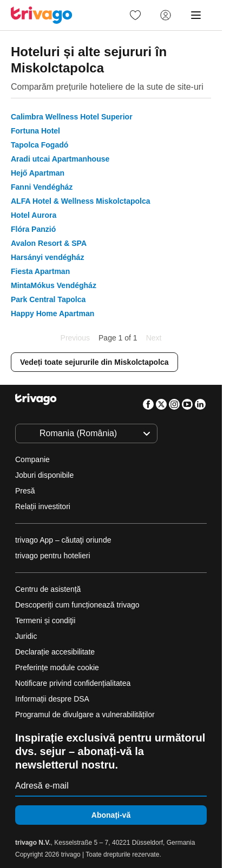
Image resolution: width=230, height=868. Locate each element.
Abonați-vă (111, 815)
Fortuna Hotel (35, 131)
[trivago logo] (42, 15)
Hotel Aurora (34, 215)
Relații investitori (43, 506)
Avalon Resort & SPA (49, 243)
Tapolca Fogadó (40, 145)
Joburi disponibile (44, 475)
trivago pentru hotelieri (53, 556)
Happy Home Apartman (52, 313)
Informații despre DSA (52, 699)
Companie (32, 459)
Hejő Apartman (38, 173)
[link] (135, 15)
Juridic (26, 636)
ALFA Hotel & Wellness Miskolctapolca (81, 201)
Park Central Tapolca (48, 299)
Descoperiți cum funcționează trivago (77, 605)
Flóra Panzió (33, 229)
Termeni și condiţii (45, 620)
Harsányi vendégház (47, 257)
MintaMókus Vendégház (54, 285)
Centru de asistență (48, 589)
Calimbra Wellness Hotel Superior (72, 117)
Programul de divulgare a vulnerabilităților (85, 715)
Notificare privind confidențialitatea (73, 683)
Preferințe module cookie (58, 667)
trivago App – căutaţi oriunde (63, 540)
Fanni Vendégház (42, 187)
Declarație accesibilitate (55, 652)
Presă (25, 491)
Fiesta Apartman (40, 271)
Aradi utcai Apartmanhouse (60, 159)
